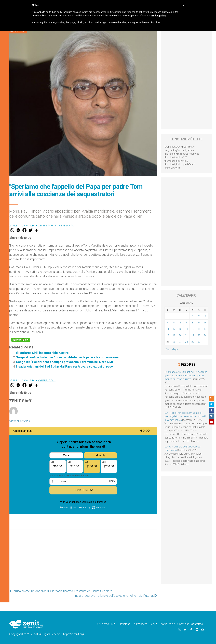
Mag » (175, 349)
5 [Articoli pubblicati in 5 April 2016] (174, 323)
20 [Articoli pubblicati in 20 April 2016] (180, 335)
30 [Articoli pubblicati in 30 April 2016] (199, 342)
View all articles (20, 421)
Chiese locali (66, 226)
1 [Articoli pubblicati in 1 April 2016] (193, 316)
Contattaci (197, 624)
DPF (114, 624)
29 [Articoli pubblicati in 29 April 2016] (193, 342)
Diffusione (124, 624)
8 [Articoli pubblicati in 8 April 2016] (193, 323)
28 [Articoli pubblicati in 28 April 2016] (186, 342)
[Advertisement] (83, 558)
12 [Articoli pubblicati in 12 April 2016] (174, 329)
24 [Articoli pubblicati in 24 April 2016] (205, 335)
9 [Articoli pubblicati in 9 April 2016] (199, 323)
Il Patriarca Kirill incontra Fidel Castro (42, 353)
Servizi (153, 624)
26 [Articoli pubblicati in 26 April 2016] (174, 342)
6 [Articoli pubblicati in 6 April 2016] (180, 323)
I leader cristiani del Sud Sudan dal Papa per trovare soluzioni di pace (64, 366)
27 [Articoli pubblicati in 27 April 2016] (180, 342)
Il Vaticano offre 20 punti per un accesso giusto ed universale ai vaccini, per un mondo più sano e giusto (186, 375)
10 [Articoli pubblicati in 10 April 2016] (205, 323)
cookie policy (159, 16)
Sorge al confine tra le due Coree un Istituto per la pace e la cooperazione (67, 357)
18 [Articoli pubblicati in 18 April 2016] (168, 335)
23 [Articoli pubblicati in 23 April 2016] (199, 335)
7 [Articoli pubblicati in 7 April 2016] (186, 323)
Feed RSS (188, 364)
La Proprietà (140, 624)
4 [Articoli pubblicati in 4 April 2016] (168, 323)
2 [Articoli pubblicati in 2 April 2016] (199, 316)
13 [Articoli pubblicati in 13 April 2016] (180, 329)
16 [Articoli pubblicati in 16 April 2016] (199, 329)
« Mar (167, 349)
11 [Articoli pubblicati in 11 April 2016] (168, 329)
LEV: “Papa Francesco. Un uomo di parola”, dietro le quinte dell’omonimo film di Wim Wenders (186, 416)
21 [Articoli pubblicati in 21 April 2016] (186, 335)
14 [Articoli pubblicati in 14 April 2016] (186, 329)
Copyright (183, 624)
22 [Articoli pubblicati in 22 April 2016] (193, 335)
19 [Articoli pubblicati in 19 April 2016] (174, 335)
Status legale (167, 624)
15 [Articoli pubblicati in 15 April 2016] (193, 329)
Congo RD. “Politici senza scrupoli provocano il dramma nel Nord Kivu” (65, 362)
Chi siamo (103, 624)
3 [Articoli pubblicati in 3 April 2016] (205, 316)
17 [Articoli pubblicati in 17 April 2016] (205, 329)
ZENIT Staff (46, 226)
